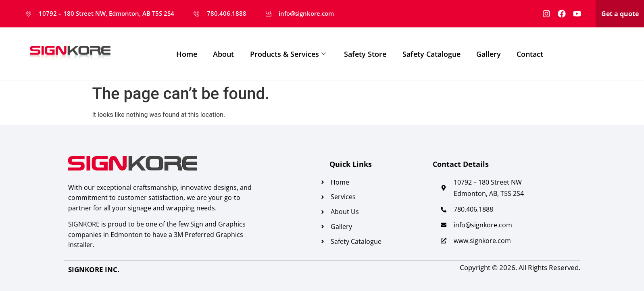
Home (187, 54)
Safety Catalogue (432, 54)
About (224, 54)
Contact (531, 54)
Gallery (490, 54)
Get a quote (620, 14)
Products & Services (288, 54)
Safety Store (366, 54)
